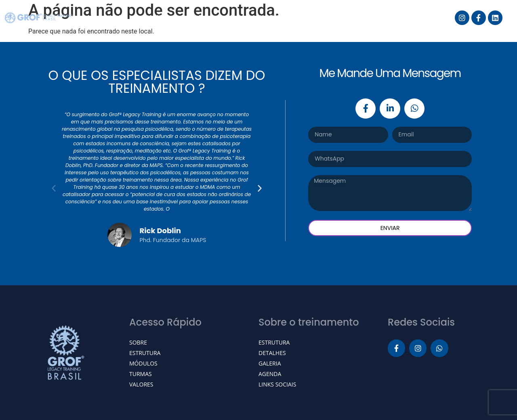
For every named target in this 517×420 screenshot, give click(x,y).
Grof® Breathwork (287, 18)
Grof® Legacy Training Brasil (191, 18)
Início (116, 18)
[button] (54, 188)
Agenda (350, 18)
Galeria (397, 18)
